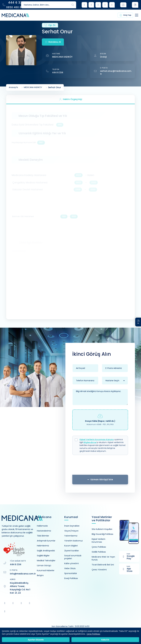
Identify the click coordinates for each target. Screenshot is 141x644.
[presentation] (100, 466)
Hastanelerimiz (44, 531)
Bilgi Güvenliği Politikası (102, 534)
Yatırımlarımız (71, 536)
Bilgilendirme (90, 442)
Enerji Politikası (71, 578)
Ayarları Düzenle (36, 640)
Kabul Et (105, 640)
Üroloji (103, 57)
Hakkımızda (42, 526)
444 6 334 (58, 73)
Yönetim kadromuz (74, 541)
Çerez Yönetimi (99, 570)
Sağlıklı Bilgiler (43, 556)
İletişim (40, 575)
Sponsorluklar (71, 573)
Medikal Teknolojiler (46, 561)
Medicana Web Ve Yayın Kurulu (103, 558)
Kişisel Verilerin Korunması (99, 540)
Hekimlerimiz (43, 546)
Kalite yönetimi (71, 563)
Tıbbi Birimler (43, 536)
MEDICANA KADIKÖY (62, 57)
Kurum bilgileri (71, 546)
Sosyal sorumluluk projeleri (73, 557)
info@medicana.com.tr (23, 574)
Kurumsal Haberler (46, 570)
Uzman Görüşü (44, 565)
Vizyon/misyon (71, 531)
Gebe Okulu (70, 568)
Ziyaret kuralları (72, 551)
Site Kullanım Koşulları (102, 529)
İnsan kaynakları (72, 526)
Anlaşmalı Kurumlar (46, 541)
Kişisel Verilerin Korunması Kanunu (97, 439)
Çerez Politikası (93, 634)
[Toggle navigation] (134, 15)
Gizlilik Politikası (99, 552)
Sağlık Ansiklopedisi (46, 551)
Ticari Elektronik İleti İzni (103, 565)
